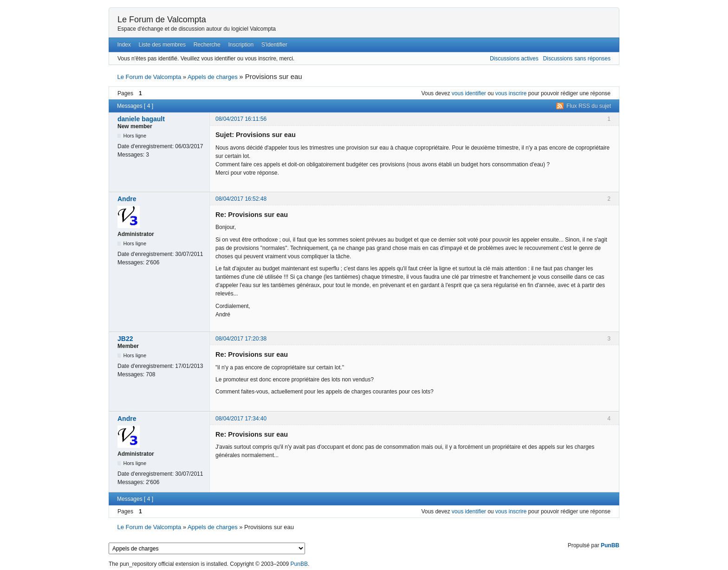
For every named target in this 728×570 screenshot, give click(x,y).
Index (124, 45)
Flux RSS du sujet (589, 106)
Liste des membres (162, 45)
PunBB (610, 545)
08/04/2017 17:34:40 (241, 419)
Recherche (207, 45)
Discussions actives (514, 59)
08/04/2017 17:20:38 (241, 339)
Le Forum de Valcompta (162, 20)
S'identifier (274, 45)
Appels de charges (213, 77)
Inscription (241, 45)
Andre (127, 199)
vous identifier (469, 93)
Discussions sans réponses (577, 59)
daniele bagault (141, 119)
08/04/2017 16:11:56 (241, 119)
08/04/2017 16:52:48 (241, 199)
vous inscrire (511, 93)
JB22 (125, 339)
